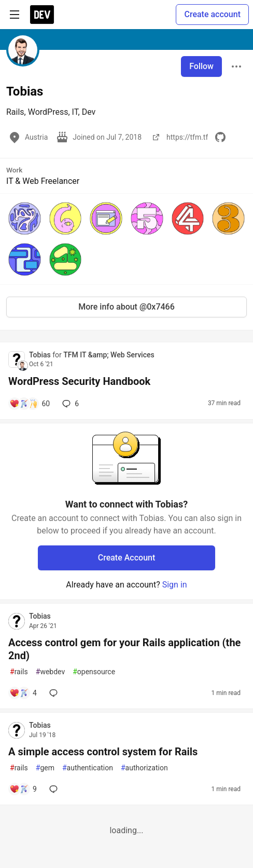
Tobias (41, 355)
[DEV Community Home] (42, 15)
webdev (50, 672)
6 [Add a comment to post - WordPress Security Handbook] (69, 404)
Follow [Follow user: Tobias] (201, 66)
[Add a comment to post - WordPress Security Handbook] (30, 404)
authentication (88, 768)
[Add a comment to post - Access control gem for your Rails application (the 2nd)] (23, 693)
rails (19, 672)
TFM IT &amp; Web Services (109, 355)
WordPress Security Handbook (79, 381)
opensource (94, 672)
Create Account (127, 558)
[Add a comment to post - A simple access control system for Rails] (23, 789)
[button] (25, 218)
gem (45, 768)
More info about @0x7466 (126, 307)
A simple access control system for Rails (103, 752)
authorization (144, 768)
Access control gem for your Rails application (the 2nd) (124, 649)
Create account (212, 14)
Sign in (175, 585)
